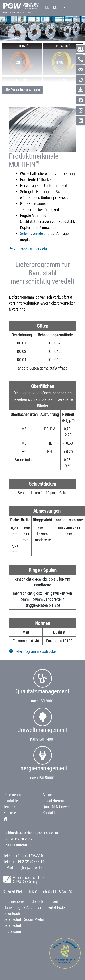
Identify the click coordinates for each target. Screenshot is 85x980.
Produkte (11, 801)
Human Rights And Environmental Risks (34, 907)
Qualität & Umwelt (57, 807)
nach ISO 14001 (43, 739)
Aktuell (48, 795)
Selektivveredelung (35, 233)
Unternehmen (14, 795)
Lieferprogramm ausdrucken (33, 651)
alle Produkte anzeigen (22, 90)
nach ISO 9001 (42, 701)
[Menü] (76, 8)
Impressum (12, 931)
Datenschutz (13, 925)
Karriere (10, 813)
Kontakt (49, 813)
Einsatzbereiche (55, 801)
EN (55, 7)
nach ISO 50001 (43, 778)
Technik (9, 807)
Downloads (12, 913)
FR (64, 7)
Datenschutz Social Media (24, 919)
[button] (7, 28)
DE (47, 7)
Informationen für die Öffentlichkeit (31, 901)
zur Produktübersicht (28, 249)
